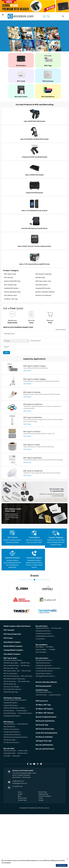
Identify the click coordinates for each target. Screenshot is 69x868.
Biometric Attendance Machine (45, 292)
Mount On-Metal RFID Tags (12, 281)
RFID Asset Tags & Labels (11, 663)
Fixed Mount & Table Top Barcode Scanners (48, 668)
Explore (20, 794)
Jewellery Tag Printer (55, 695)
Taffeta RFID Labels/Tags (11, 692)
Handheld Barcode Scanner (44, 666)
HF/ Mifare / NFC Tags (11, 299)
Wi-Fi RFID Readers (9, 711)
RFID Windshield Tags (10, 684)
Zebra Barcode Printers (42, 628)
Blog (19, 796)
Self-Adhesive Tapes (11, 295)
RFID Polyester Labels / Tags (12, 671)
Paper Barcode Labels (10, 751)
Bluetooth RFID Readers (25, 713)
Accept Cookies (62, 865)
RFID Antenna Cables (10, 740)
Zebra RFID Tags (25, 663)
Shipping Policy (43, 794)
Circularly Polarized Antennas (12, 735)
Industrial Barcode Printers (43, 634)
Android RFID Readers (10, 713)
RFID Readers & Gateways (44, 274)
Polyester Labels (23, 751)
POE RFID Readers (22, 711)
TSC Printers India (56, 628)
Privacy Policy (22, 798)
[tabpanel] (34, 36)
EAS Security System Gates (12, 292)
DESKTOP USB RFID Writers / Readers (14, 708)
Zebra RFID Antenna (9, 724)
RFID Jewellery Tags (10, 285)
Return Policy (43, 792)
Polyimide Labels (22, 753)
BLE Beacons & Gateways (43, 295)
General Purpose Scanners (43, 674)
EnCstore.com (34, 808)
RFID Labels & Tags (10, 274)
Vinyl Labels (7, 756)
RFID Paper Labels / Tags (43, 281)
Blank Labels (16, 756)
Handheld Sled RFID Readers (12, 716)
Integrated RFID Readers (43, 288)
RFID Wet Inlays (40, 278)
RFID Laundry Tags (27, 676)
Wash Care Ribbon (41, 652)
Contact (41, 800)
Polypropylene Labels (10, 753)
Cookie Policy (22, 800)
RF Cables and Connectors (11, 742)
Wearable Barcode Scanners (44, 660)
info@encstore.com (18, 781)
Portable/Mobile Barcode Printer (45, 636)
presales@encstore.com (20, 783)
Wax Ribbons (50, 647)
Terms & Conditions (45, 796)
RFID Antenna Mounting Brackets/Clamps (15, 737)
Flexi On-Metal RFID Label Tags (12, 689)
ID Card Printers (40, 639)
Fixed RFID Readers (42, 285)
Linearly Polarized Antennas (12, 732)
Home (20, 792)
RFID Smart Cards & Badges (11, 687)
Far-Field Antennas (22, 724)
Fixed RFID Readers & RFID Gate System (15, 700)
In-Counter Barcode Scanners (44, 671)
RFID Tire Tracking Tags (10, 674)
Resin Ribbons (40, 647)
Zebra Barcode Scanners (43, 663)
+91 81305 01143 (17, 786)
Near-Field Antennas (9, 727)
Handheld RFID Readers (11, 288)
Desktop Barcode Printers (43, 631)
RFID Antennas (9, 278)
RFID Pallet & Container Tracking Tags (14, 679)
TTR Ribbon (52, 650)
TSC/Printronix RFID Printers (44, 692)
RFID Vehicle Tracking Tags (11, 676)
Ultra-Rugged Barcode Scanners (45, 676)
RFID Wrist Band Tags (10, 681)
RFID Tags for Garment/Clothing (13, 660)
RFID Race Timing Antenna (11, 729)
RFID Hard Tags (26, 671)
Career (41, 798)
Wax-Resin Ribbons (41, 650)
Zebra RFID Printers (41, 695)
